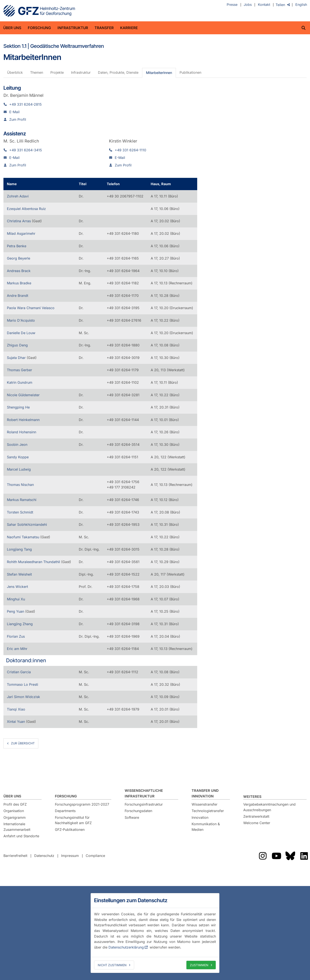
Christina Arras (19, 221)
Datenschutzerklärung (126, 947)
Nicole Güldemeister (23, 395)
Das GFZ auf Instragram (263, 856)
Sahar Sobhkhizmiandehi (27, 524)
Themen (37, 72)
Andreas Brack (19, 271)
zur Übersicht (23, 743)
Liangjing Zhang (20, 624)
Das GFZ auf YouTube (276, 856)
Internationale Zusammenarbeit (17, 827)
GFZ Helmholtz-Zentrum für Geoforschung (39, 11)
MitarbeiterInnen (159, 73)
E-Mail (14, 112)
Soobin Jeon (17, 445)
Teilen (280, 5)
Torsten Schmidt (20, 512)
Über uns (12, 28)
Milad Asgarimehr (21, 233)
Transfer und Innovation (205, 793)
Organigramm (15, 817)
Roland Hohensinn (22, 432)
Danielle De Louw (21, 333)
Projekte (57, 72)
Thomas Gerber (19, 370)
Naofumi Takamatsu (24, 537)
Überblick (15, 72)
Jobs (248, 5)
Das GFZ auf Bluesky (290, 856)
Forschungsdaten (138, 811)
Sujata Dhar (17, 358)
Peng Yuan (16, 611)
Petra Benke (17, 246)
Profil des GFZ (15, 804)
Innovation (200, 817)
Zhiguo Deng (17, 345)
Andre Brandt (18, 296)
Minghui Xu (16, 599)
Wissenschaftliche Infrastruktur (144, 793)
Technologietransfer (208, 811)
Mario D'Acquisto (21, 320)
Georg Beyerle (19, 258)
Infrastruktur (73, 28)
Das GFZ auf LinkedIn (304, 856)
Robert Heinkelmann (23, 420)
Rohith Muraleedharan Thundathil (34, 562)
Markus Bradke (19, 283)
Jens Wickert (17, 587)
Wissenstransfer (205, 804)
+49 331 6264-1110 (130, 150)
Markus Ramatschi (22, 500)
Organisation (14, 811)
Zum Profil (18, 119)
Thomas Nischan (20, 485)
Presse (232, 5)
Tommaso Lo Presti (22, 684)
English (301, 5)
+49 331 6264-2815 (26, 104)
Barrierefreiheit (15, 856)
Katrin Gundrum (20, 382)
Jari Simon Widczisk (23, 697)
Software (132, 817)
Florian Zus (16, 636)
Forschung (39, 28)
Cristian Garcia (19, 672)
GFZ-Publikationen (70, 830)
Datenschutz (44, 856)
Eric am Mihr (17, 649)
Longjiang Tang (19, 549)
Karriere (129, 28)
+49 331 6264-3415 (26, 150)
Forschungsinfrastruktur (144, 804)
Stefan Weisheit (19, 574)
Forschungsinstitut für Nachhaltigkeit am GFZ (73, 820)
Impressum (70, 856)
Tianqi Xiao (16, 709)
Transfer (104, 28)
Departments (65, 811)
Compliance (95, 856)
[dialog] (155, 933)
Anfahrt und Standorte (21, 836)
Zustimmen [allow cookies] (199, 965)
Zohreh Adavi (18, 196)
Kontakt (264, 5)
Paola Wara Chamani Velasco (31, 308)
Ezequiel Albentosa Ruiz (26, 209)
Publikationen (190, 72)
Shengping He (18, 407)
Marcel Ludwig (19, 469)
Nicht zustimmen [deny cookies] (112, 965)
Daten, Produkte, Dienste (118, 72)
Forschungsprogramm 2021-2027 (82, 804)
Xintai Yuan (16, 722)
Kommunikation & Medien (206, 827)
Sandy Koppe (18, 457)
